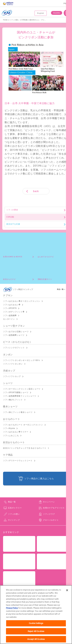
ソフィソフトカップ (12, 376)
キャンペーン (49, 502)
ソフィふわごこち (11, 436)
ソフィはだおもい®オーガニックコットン (22, 301)
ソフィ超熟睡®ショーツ (14, 335)
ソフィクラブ (49, 514)
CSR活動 (10, 217)
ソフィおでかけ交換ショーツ (16, 332)
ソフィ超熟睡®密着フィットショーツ (20, 396)
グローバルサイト (51, 520)
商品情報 (57, 13)
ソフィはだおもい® (12, 305)
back (36, 191)
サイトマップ (14, 520)
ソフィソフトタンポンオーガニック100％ (22, 360)
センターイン (9, 319)
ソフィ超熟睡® (10, 316)
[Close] (67, 592)
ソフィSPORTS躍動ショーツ (16, 392)
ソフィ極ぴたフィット (13, 400)
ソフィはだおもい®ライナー (16, 432)
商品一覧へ (61, 289)
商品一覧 (12, 502)
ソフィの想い (14, 514)
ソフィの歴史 (12, 210)
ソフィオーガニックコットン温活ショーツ (22, 389)
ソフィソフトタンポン (13, 364)
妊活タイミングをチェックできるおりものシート (25, 448)
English (41, 13)
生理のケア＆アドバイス (54, 508)
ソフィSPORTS (10, 308)
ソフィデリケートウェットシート (18, 461)
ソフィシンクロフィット (14, 348)
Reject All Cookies (36, 633)
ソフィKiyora (9, 428)
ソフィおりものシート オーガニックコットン (23, 425)
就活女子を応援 (13, 224)
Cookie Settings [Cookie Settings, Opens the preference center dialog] (36, 625)
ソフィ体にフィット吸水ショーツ (18, 412)
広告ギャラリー (15, 508)
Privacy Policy (12, 610)
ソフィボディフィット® (14, 312)
